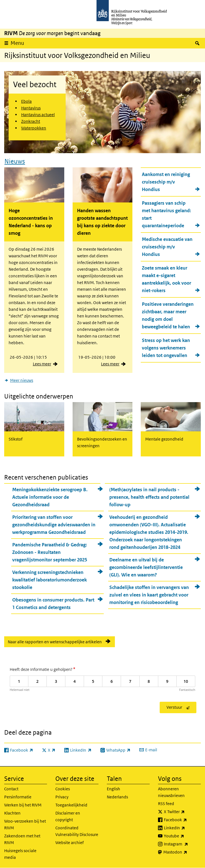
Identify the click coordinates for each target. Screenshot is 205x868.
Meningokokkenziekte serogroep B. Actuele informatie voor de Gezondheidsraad (50, 497)
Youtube (182, 836)
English (113, 789)
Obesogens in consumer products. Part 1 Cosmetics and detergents (53, 604)
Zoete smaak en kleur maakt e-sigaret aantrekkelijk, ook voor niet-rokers (166, 279)
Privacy (62, 797)
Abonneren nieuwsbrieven (171, 792)
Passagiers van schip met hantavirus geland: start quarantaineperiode (166, 214)
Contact (11, 789)
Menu (17, 43)
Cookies (63, 789)
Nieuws (15, 161)
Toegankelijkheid (71, 805)
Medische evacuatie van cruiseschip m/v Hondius (167, 247)
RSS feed (166, 804)
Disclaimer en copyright (68, 816)
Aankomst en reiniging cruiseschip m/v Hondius (166, 182)
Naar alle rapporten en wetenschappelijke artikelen (55, 642)
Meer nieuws (22, 380)
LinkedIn (182, 828)
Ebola (26, 101)
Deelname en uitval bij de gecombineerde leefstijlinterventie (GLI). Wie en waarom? (146, 567)
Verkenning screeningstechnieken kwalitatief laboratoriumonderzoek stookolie (50, 580)
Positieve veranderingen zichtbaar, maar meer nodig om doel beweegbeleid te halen (168, 315)
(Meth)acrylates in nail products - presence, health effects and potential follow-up (149, 497)
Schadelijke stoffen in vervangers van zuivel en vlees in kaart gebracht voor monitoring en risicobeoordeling (149, 595)
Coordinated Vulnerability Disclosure (77, 831)
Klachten (12, 813)
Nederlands (117, 797)
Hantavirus (31, 108)
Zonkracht (31, 121)
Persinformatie (18, 797)
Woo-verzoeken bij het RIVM (25, 824)
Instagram (182, 844)
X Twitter (182, 812)
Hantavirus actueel (38, 115)
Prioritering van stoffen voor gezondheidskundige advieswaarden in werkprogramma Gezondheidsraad (54, 525)
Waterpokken (34, 128)
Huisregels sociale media (20, 854)
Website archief (70, 843)
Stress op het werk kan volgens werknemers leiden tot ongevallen (166, 348)
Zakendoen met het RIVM (22, 839)
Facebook (182, 820)
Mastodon (182, 852)
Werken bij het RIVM (23, 805)
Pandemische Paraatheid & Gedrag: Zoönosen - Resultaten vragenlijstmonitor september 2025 (50, 552)
